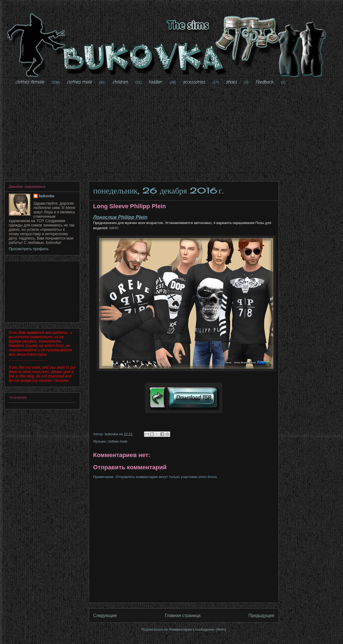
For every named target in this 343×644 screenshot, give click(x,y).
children (120, 82)
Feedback (264, 82)
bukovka (47, 196)
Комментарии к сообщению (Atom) (198, 629)
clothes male (79, 82)
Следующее (105, 616)
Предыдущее (261, 616)
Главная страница (183, 616)
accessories (194, 82)
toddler (155, 82)
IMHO (114, 228)
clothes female (30, 82)
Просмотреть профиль (29, 249)
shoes (231, 82)
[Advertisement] (176, 134)
